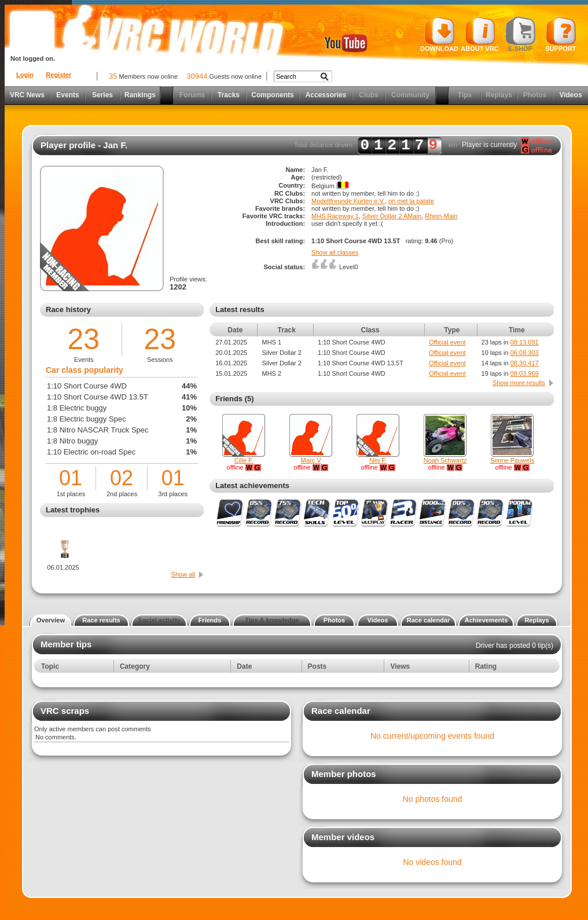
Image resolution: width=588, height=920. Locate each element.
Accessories (326, 95)
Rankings (140, 95)
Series (102, 95)
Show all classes (335, 252)
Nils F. (378, 460)
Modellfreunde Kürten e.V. (348, 201)
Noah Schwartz (445, 460)
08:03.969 (525, 373)
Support (561, 34)
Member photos (344, 774)
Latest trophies (73, 510)
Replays (499, 95)
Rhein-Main (441, 216)
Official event (447, 342)
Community (410, 95)
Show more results (519, 383)
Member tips (66, 644)
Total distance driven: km (376, 145)
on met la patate (411, 201)
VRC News (27, 95)
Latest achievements (252, 485)
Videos (570, 95)
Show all (183, 574)
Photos (535, 95)
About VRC (479, 34)
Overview (51, 620)
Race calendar (429, 620)
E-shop (521, 34)
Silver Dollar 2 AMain (392, 216)
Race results (101, 620)
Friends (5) (234, 399)
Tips (465, 95)
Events (67, 95)
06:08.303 (525, 353)
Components (272, 95)
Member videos (343, 837)
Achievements (486, 620)
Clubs (368, 95)
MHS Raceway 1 (335, 216)
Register (58, 75)
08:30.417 (525, 363)
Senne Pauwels (512, 460)
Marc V (311, 460)
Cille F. (244, 460)
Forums (192, 95)
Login (25, 75)
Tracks (229, 95)
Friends (210, 620)
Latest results (240, 309)
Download (439, 34)
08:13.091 (525, 342)
